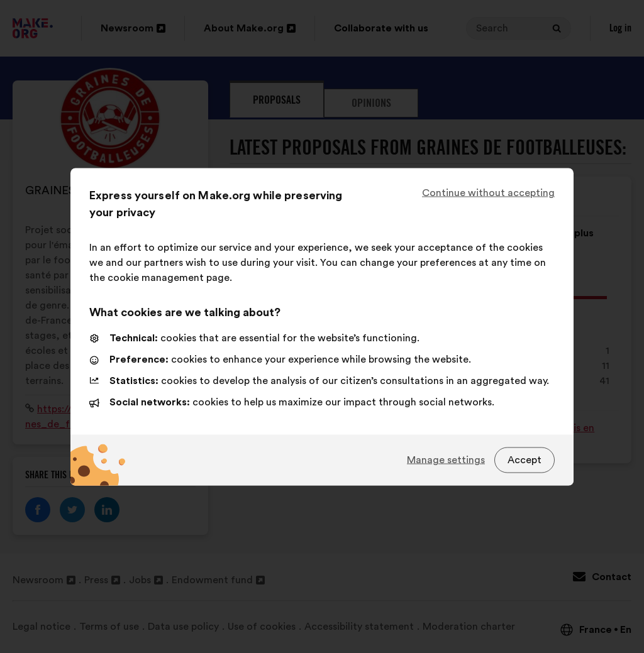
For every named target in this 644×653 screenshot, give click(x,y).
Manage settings (446, 460)
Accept (525, 460)
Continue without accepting (488, 192)
